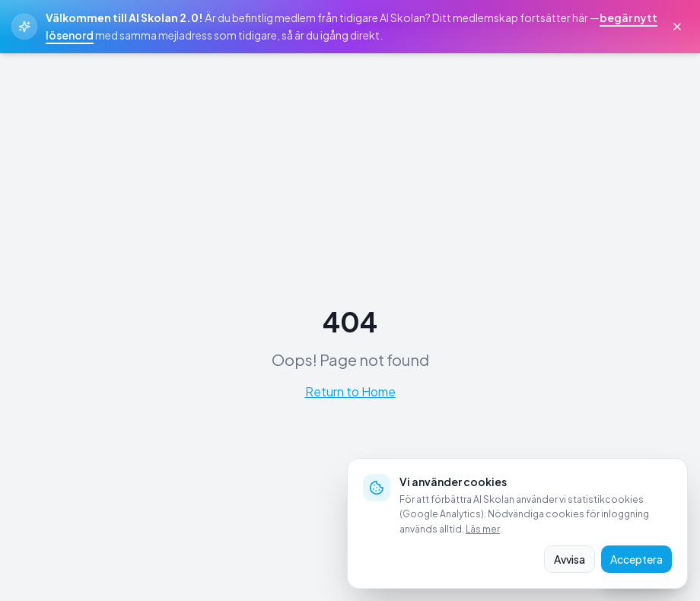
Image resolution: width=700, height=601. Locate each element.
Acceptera (636, 559)
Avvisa (570, 559)
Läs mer (483, 529)
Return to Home (350, 391)
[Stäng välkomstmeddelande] (677, 27)
